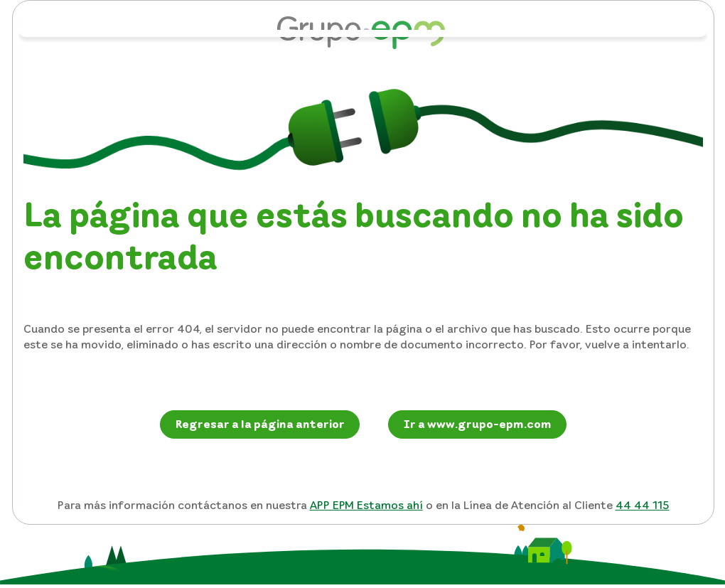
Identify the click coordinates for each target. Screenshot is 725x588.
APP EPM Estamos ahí (366, 505)
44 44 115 (643, 505)
